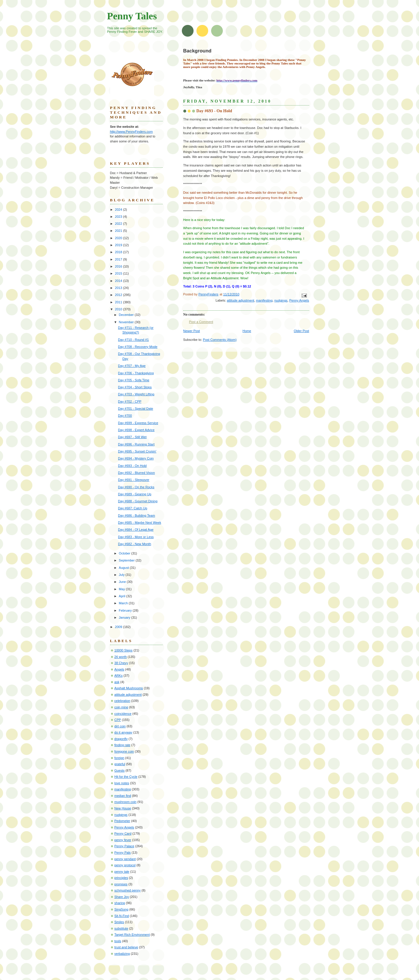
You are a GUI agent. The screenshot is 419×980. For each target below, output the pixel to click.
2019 (119, 245)
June (123, 582)
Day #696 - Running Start (136, 444)
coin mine (121, 707)
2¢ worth (121, 657)
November (127, 322)
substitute (121, 928)
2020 (119, 238)
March (124, 603)
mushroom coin (126, 802)
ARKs (119, 676)
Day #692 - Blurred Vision (136, 473)
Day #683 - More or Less (136, 537)
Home (247, 331)
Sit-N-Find (122, 916)
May (122, 589)
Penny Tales (132, 16)
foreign (119, 758)
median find (123, 796)
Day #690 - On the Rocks (136, 487)
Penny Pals (123, 853)
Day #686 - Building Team (136, 515)
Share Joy (122, 897)
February (126, 610)
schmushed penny (128, 890)
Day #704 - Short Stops (135, 387)
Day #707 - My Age (132, 366)
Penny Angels (299, 300)
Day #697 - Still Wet (132, 437)
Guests (120, 770)
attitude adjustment (241, 300)
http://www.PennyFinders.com (131, 132)
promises (121, 884)
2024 (119, 210)
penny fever (123, 840)
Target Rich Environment (132, 935)
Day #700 (125, 416)
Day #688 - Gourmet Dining (138, 501)
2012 (119, 295)
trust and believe (126, 947)
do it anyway (123, 732)
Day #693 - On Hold (132, 466)
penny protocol (125, 865)
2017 (119, 259)
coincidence (123, 714)
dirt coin (120, 726)
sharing (120, 903)
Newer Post (192, 331)
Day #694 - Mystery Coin (136, 458)
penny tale (122, 872)
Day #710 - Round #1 (133, 340)
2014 (119, 281)
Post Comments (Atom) (220, 340)
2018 (119, 252)
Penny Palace (124, 846)
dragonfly (121, 739)
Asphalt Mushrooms (129, 688)
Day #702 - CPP (130, 401)
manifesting (264, 300)
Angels (119, 669)
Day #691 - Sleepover (134, 480)
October (125, 553)
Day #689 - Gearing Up (135, 494)
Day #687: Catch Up (132, 508)
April (123, 596)
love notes (122, 783)
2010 (119, 309)
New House (123, 808)
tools (118, 941)
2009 (119, 627)
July (122, 575)
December (127, 315)
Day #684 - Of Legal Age (136, 530)
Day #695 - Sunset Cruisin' (137, 451)
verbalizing (122, 954)
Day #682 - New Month (135, 544)
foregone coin (124, 751)
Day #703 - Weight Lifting (136, 394)
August (124, 568)
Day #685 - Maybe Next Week (140, 523)
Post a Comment (201, 322)
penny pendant (125, 859)
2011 (119, 302)
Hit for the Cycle (126, 777)
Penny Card (123, 833)
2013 (119, 288)
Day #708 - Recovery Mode (138, 347)
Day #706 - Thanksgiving (136, 373)
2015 (119, 273)
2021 (119, 231)
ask (117, 682)
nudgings (281, 300)
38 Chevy (121, 663)
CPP (118, 720)
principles (121, 878)
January (125, 617)
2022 (119, 224)
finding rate (123, 745)
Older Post (301, 331)
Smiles (119, 922)
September (127, 560)
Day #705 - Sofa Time (134, 380)
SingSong (122, 909)
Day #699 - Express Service (138, 423)
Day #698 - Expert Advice (136, 430)
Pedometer (122, 821)
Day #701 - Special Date (136, 409)
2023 (119, 217)
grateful (120, 764)
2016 (119, 266)
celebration (122, 701)
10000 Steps (124, 650)
